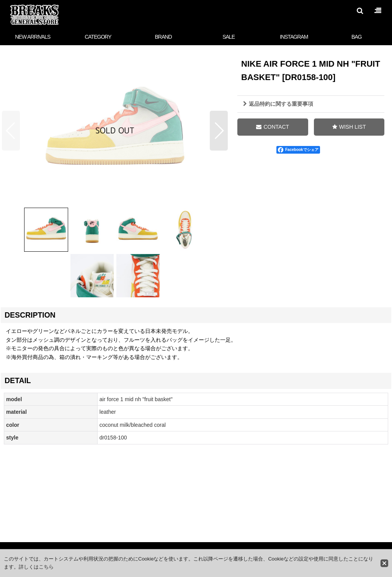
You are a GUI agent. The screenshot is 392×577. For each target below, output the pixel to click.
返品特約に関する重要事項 (278, 104)
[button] (360, 11)
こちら (46, 567)
